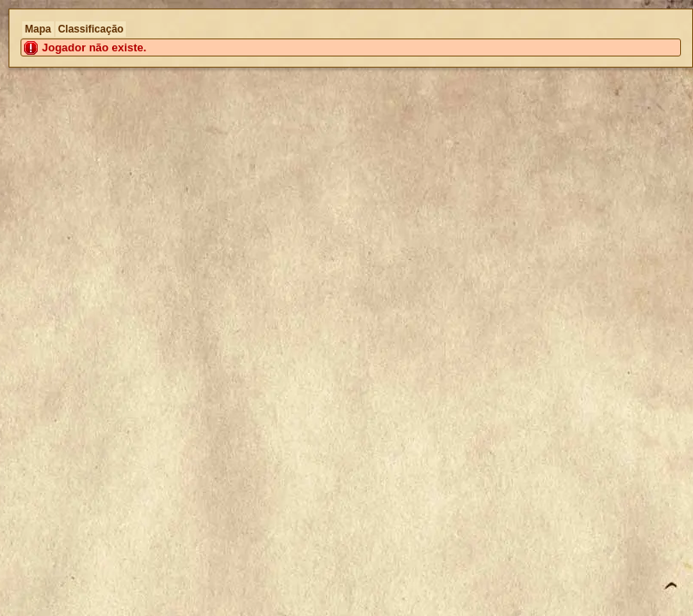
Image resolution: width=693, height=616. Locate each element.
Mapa (38, 29)
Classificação (91, 29)
